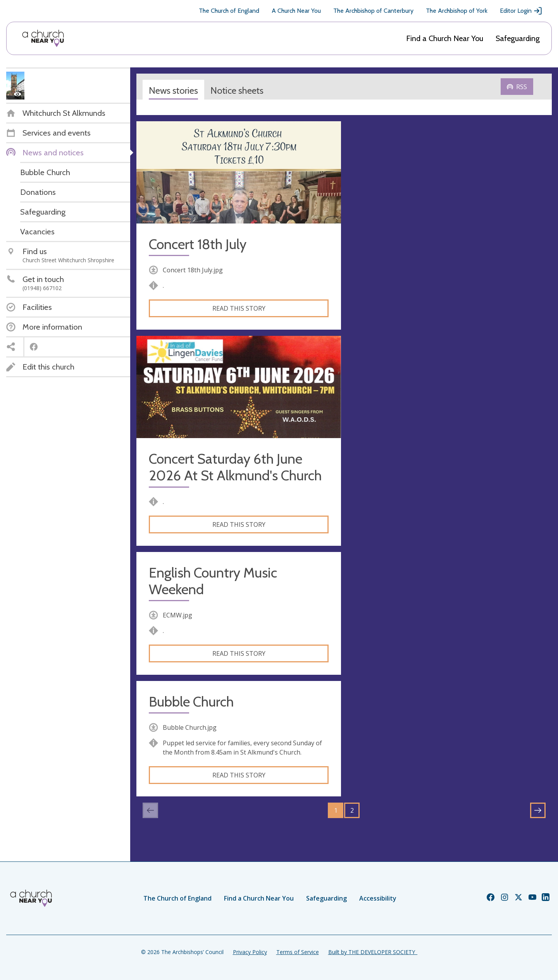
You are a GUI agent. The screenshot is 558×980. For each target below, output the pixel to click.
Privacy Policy (250, 952)
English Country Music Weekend (213, 581)
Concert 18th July (198, 244)
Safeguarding (518, 38)
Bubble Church (191, 702)
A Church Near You (296, 11)
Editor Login (521, 11)
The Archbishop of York (457, 11)
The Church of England (229, 11)
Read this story (239, 308)
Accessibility (378, 898)
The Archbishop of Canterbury (373, 11)
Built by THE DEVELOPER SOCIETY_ (373, 952)
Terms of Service (298, 952)
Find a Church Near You (445, 38)
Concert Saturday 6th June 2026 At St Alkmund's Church (235, 467)
